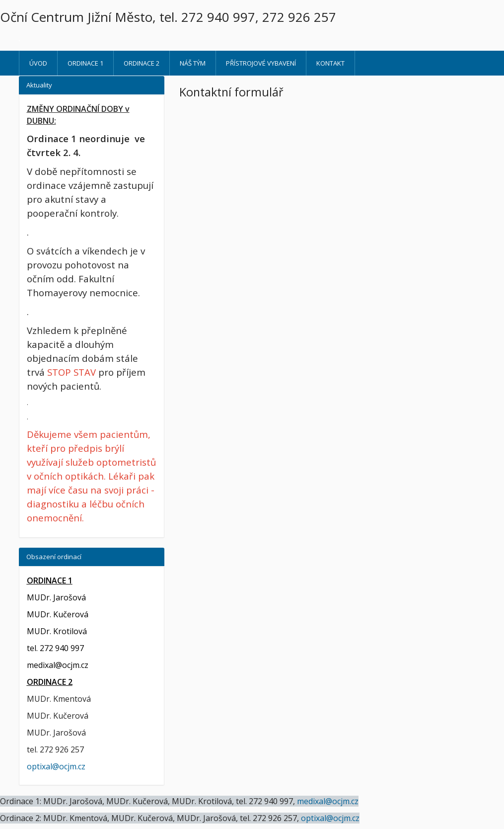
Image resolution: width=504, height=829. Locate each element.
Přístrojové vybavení (261, 63)
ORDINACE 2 (142, 63)
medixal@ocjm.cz (58, 665)
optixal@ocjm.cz (56, 766)
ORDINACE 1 (85, 63)
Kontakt (330, 63)
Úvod (38, 63)
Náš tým (193, 63)
